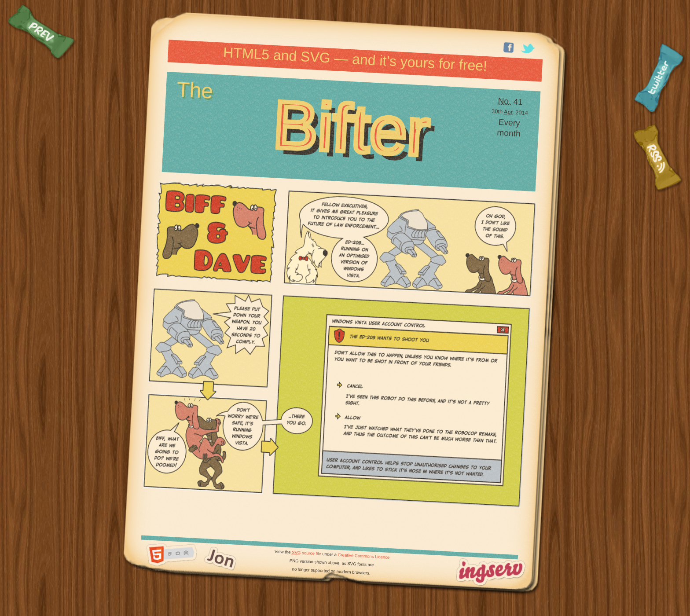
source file (306, 553)
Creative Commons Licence (363, 556)
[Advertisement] (330, 521)
